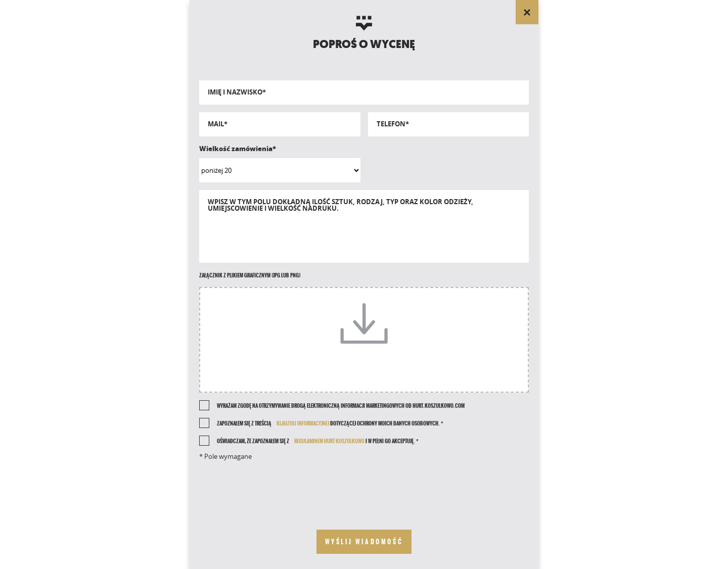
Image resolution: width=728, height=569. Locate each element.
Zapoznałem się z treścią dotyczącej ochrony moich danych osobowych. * (330, 423)
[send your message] (364, 542)
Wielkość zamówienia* (238, 149)
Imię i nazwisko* (237, 92)
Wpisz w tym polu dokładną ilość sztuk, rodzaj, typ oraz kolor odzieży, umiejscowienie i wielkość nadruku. (340, 205)
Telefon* (393, 124)
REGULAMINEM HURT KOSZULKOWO (329, 441)
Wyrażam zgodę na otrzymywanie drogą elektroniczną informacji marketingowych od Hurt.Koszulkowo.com (341, 406)
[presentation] (364, 487)
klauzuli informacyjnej (303, 423)
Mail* (218, 124)
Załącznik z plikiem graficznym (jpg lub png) (250, 275)
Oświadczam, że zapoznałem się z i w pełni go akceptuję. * (317, 441)
